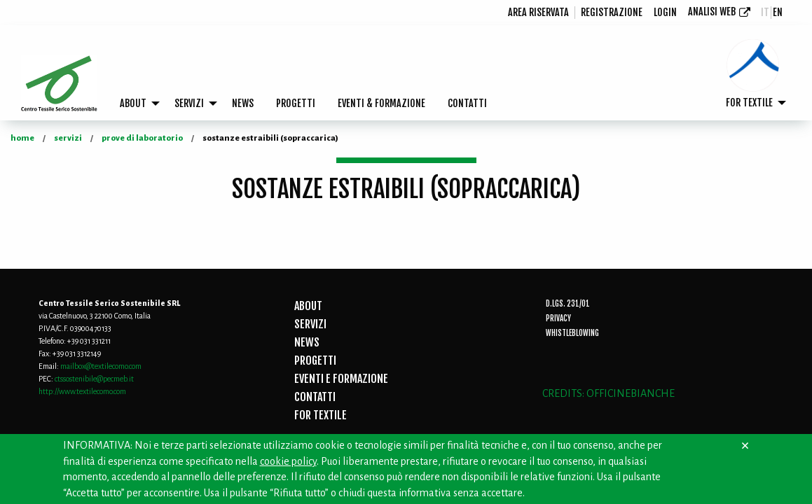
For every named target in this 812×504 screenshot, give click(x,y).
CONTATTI (467, 103)
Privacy (558, 318)
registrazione (612, 12)
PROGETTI (296, 103)
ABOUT (133, 103)
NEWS (243, 103)
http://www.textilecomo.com (82, 391)
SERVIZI (189, 103)
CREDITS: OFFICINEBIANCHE (608, 393)
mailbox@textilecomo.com (101, 366)
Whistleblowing (572, 333)
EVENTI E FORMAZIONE (341, 379)
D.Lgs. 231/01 (568, 304)
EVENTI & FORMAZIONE (381, 103)
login (665, 12)
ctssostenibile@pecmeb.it (94, 379)
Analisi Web (712, 12)
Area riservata (538, 12)
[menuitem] (539, 13)
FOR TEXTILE (749, 103)
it (765, 12)
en (778, 12)
